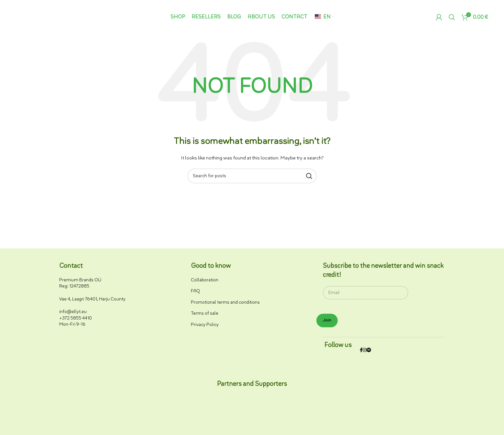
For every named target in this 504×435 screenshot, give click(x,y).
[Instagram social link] (365, 350)
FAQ (195, 291)
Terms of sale (205, 313)
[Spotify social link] (369, 350)
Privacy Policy (205, 325)
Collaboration (205, 280)
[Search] (452, 17)
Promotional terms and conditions (225, 302)
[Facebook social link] (361, 350)
